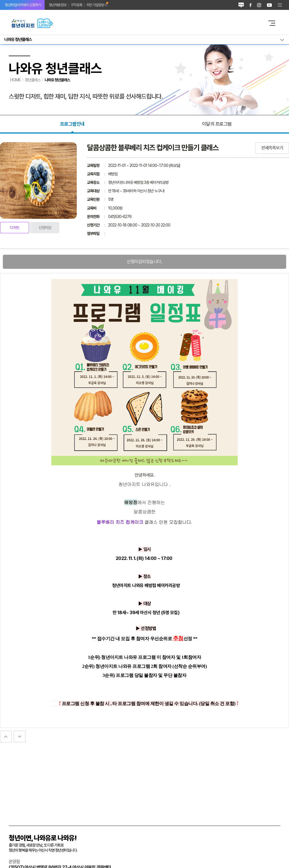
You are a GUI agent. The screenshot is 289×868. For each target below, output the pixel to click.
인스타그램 (259, 5)
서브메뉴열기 (144, 40)
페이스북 (250, 5)
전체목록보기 (272, 148)
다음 (6, 737)
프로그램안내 (72, 124)
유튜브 (269, 5)
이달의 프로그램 (217, 124)
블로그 (241, 5)
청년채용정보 (58, 5)
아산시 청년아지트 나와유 (135, 23)
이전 (20, 737)
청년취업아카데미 (23, 5)
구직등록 (76, 5)
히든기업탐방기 (97, 5)
